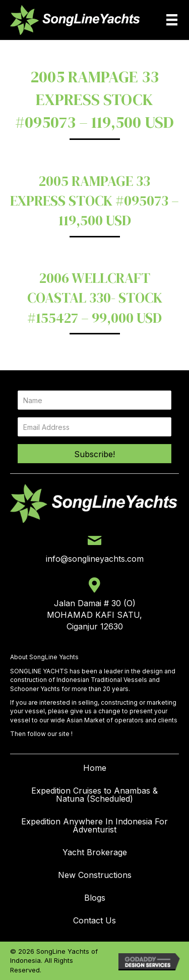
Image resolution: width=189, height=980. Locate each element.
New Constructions (95, 875)
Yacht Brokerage (95, 852)
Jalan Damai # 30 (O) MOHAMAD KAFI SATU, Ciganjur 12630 (94, 615)
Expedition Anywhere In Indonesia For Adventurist (94, 825)
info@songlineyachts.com (95, 559)
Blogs (95, 898)
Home (95, 768)
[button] (94, 454)
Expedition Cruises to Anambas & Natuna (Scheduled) (94, 795)
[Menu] (172, 20)
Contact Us (94, 920)
